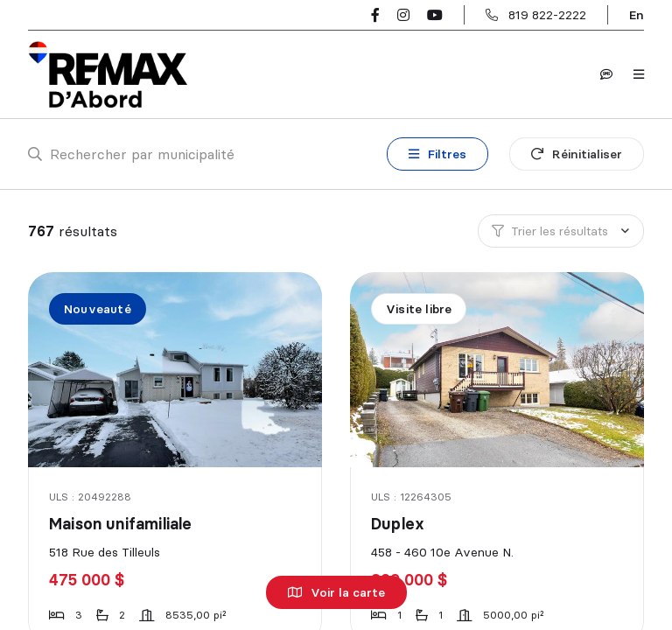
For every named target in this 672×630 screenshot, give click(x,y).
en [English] (637, 15)
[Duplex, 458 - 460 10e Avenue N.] (498, 370)
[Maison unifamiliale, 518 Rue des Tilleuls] (176, 370)
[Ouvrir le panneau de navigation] (639, 74)
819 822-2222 (547, 15)
